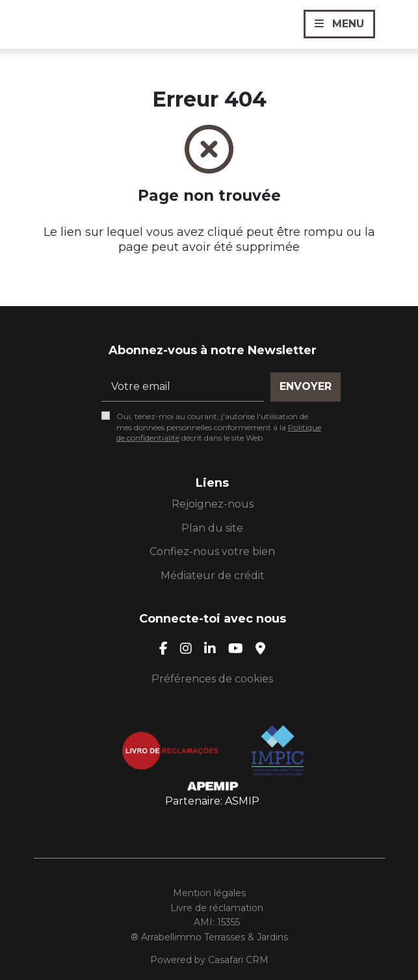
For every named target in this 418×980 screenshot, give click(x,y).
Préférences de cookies (212, 679)
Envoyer (306, 386)
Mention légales (209, 893)
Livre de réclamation (217, 908)
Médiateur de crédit (213, 575)
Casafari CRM (238, 960)
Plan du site (212, 528)
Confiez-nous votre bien (212, 551)
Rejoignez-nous (213, 504)
